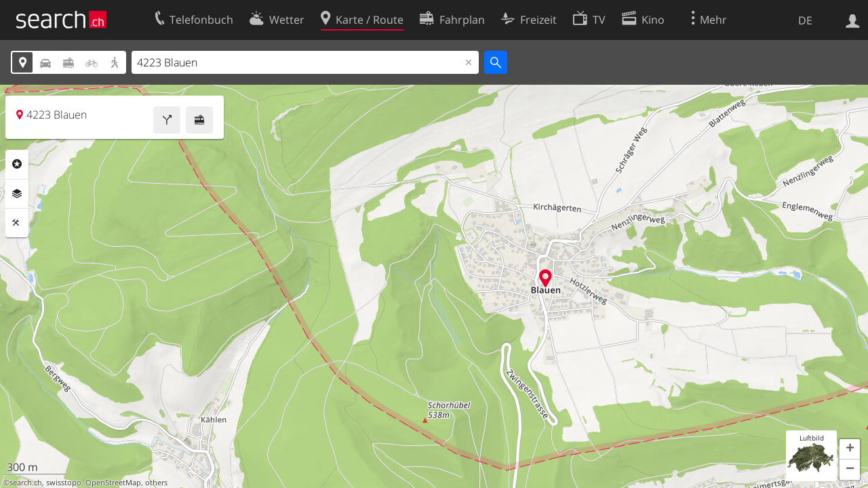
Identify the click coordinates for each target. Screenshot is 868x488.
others (156, 483)
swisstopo (64, 483)
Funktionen (17, 223)
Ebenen (17, 194)
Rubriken (17, 164)
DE (805, 20)
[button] (850, 449)
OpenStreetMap (113, 483)
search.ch (26, 483)
